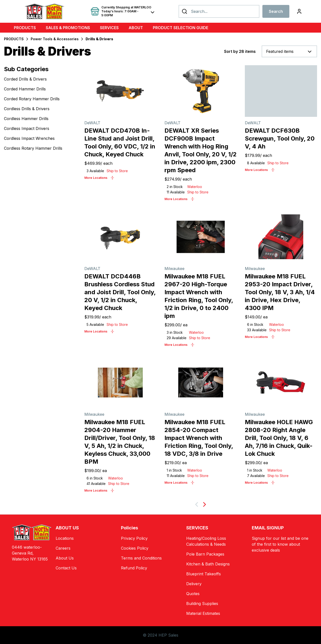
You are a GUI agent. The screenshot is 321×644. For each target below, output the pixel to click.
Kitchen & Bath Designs (208, 564)
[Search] (219, 11)
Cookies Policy (135, 548)
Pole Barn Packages (205, 554)
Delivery (194, 584)
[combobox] (289, 51)
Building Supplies (202, 603)
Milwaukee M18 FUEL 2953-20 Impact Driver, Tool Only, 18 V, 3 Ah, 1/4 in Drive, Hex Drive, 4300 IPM (280, 292)
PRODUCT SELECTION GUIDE (181, 28)
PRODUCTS (25, 28)
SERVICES (109, 28)
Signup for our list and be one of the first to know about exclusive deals (280, 544)
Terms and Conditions (141, 558)
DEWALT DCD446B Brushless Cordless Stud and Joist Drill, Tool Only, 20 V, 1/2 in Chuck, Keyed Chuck (120, 292)
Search (276, 11)
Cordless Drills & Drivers (27, 109)
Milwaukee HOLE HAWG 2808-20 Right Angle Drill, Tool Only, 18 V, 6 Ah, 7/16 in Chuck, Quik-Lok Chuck (279, 438)
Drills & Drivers (99, 39)
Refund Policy (134, 568)
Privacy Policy (134, 538)
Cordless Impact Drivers (27, 128)
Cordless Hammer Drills (26, 119)
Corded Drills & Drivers (25, 79)
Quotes (193, 594)
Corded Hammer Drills (25, 89)
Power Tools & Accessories (55, 39)
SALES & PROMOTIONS (68, 28)
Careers (63, 548)
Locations (65, 538)
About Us (65, 558)
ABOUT (136, 28)
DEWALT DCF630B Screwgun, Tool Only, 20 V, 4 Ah (280, 138)
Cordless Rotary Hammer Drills (33, 148)
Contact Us (66, 568)
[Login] (299, 11)
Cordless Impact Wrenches (29, 138)
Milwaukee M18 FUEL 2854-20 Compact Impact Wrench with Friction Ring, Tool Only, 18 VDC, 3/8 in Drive (199, 438)
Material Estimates (203, 613)
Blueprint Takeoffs (204, 574)
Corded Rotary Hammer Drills (32, 99)
